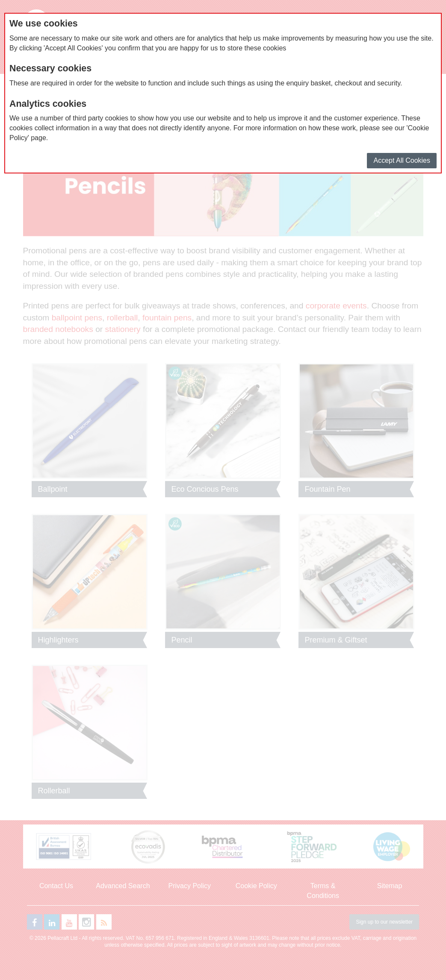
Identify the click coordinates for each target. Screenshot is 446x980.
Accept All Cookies (402, 160)
